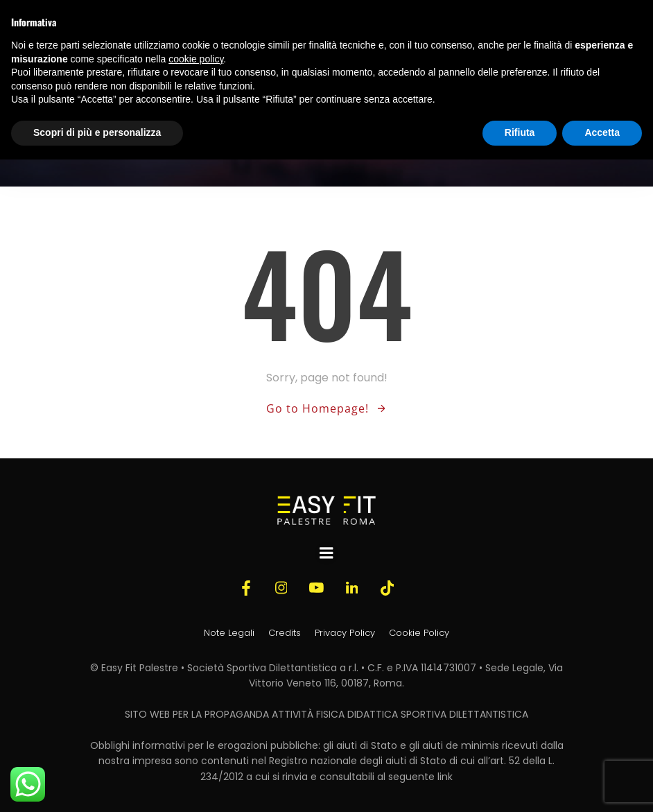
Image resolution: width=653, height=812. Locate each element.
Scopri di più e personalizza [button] (97, 132)
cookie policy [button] (196, 59)
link (445, 777)
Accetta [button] (602, 132)
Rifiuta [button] (520, 132)
